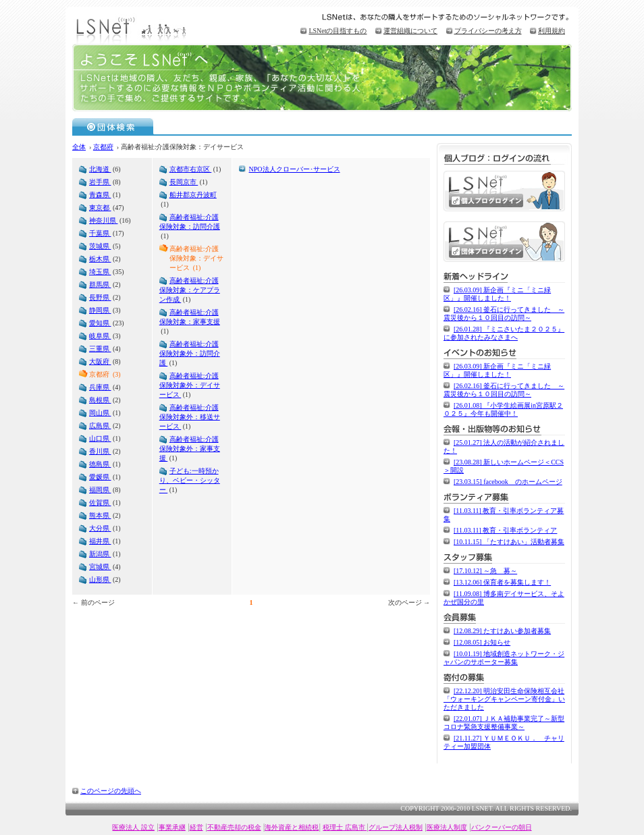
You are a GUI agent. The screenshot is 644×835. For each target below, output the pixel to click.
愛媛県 (100, 477)
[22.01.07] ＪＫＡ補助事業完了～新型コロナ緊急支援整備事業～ (504, 723)
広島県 (100, 426)
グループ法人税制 (396, 827)
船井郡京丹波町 (193, 195)
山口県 (100, 438)
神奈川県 (104, 220)
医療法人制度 (447, 827)
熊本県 (100, 515)
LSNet (133, 29)
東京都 (100, 208)
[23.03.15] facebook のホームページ (508, 482)
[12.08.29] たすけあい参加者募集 (502, 631)
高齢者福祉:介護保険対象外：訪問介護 (190, 353)
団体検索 (113, 126)
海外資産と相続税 (292, 827)
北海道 (100, 169)
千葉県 (100, 233)
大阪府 (100, 361)
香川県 (100, 451)
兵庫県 (100, 387)
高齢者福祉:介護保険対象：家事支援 (190, 317)
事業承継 (172, 827)
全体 (79, 147)
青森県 (100, 195)
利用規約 (552, 31)
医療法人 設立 (133, 827)
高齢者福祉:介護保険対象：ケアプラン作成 (190, 290)
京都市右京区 (191, 169)
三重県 (100, 349)
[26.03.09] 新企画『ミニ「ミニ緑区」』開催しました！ (497, 294)
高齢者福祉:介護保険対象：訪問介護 (190, 222)
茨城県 (100, 246)
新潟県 (100, 554)
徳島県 (100, 464)
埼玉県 (100, 272)
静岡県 (100, 310)
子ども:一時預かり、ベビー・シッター (190, 480)
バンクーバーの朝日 (502, 827)
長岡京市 (184, 182)
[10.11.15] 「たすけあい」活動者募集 (509, 542)
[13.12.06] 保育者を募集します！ (502, 582)
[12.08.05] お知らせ (482, 642)
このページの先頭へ (111, 791)
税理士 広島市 (345, 827)
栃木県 (100, 259)
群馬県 (100, 285)
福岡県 (100, 490)
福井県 (100, 541)
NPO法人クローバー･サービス (295, 169)
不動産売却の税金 (234, 827)
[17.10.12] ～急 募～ (485, 571)
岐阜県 (100, 336)
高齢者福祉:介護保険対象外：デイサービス (190, 385)
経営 (196, 827)
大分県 (100, 528)
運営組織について (410, 31)
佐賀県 (100, 503)
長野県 (100, 297)
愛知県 (100, 323)
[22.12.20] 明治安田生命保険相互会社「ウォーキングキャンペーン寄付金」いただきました (504, 699)
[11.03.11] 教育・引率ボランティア (505, 530)
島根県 (100, 400)
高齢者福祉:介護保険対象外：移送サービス (190, 417)
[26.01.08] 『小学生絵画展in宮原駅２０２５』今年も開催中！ (503, 409)
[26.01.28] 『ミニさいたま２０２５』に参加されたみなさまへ (504, 333)
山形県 (100, 580)
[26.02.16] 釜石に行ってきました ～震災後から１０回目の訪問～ (504, 314)
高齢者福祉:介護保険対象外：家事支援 (190, 449)
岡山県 (100, 413)
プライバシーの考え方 (488, 31)
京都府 (103, 147)
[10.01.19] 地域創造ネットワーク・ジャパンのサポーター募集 (504, 658)
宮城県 (100, 567)
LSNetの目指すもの (338, 31)
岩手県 (100, 182)
